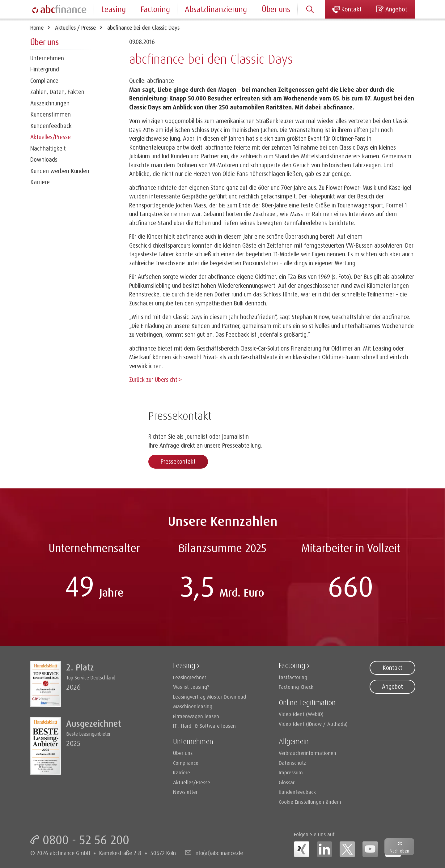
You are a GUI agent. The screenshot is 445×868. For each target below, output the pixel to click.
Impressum (291, 772)
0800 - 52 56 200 (86, 839)
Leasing (114, 9)
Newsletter (185, 791)
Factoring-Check (296, 686)
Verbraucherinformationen (307, 752)
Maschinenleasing (193, 706)
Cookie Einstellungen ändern (310, 801)
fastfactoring (293, 677)
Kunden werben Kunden (60, 171)
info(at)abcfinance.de (219, 852)
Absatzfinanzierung (216, 9)
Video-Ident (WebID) (301, 713)
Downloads (44, 160)
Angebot (392, 686)
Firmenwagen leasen (196, 715)
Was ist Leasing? (191, 686)
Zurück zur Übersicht (153, 380)
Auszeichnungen (50, 103)
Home (37, 28)
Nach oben (399, 851)
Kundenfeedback (51, 126)
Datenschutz (292, 762)
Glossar (287, 782)
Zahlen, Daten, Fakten (57, 92)
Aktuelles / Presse (75, 28)
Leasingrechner (190, 677)
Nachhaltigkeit (48, 148)
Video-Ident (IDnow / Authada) (313, 723)
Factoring (155, 9)
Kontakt (392, 667)
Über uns (276, 9)
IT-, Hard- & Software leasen (204, 725)
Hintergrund (45, 69)
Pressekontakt (178, 461)
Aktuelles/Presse (51, 137)
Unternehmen (47, 58)
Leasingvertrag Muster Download (210, 696)
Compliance (44, 81)
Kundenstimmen (51, 114)
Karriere (40, 182)
